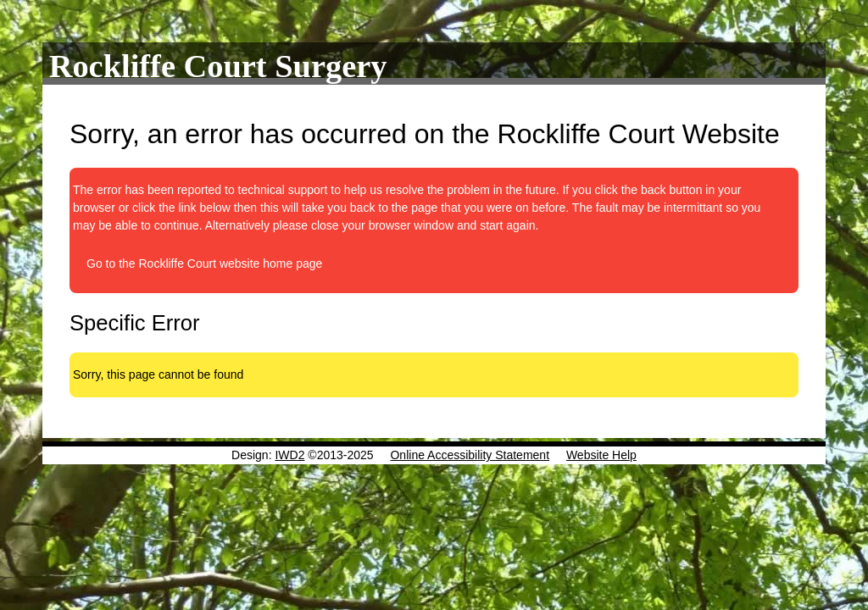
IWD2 (289, 455)
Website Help (601, 455)
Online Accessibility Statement (470, 455)
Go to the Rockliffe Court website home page (204, 263)
